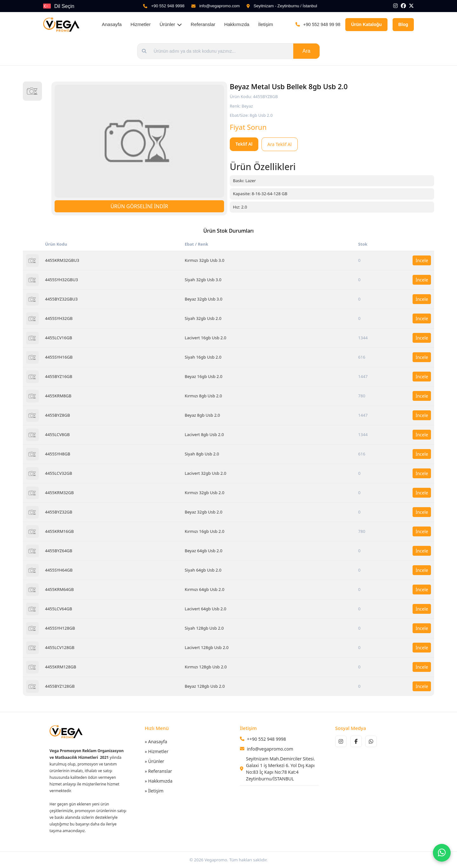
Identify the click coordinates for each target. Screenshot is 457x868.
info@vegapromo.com (219, 6)
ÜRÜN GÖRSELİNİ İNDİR (139, 206)
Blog (403, 24)
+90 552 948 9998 (168, 6)
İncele (422, 260)
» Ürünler (154, 761)
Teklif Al (244, 144)
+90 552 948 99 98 (322, 24)
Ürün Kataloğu (366, 24)
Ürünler (171, 24)
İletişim (266, 24)
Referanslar (203, 24)
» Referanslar (158, 771)
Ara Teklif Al (280, 144)
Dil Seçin (64, 6)
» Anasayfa (156, 742)
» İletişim (154, 791)
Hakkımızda (237, 24)
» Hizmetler (157, 751)
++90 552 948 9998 (266, 739)
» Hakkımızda (159, 781)
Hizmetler (140, 24)
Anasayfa (112, 24)
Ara (306, 51)
